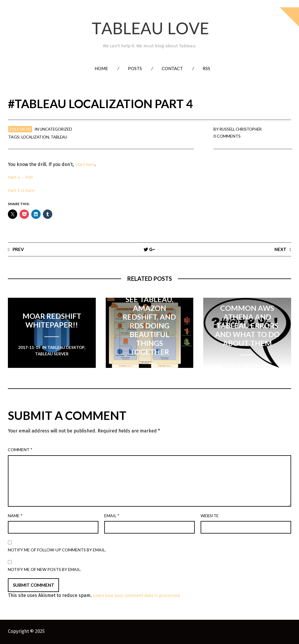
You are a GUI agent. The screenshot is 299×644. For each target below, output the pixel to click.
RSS (206, 68)
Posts (135, 68)
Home (101, 68)
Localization (37, 137)
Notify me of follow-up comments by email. (57, 550)
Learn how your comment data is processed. (141, 596)
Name (15, 516)
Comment (20, 450)
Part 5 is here (22, 190)
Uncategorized (57, 129)
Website (210, 516)
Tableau (63, 137)
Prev (18, 249)
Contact (172, 68)
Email (112, 516)
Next (280, 249)
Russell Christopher (243, 129)
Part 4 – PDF (21, 177)
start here (85, 164)
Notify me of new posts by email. (45, 570)
